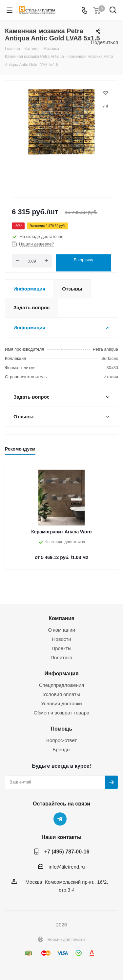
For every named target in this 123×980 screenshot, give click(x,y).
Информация (61, 673)
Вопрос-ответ (61, 740)
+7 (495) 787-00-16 (67, 852)
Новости (61, 639)
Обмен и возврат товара (62, 713)
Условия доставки (61, 703)
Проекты (61, 648)
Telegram (60, 819)
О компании (61, 630)
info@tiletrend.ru (67, 867)
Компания (61, 618)
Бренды (61, 749)
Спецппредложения (62, 685)
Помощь (62, 729)
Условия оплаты (61, 694)
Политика (61, 657)
